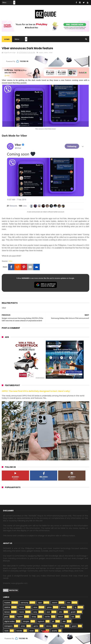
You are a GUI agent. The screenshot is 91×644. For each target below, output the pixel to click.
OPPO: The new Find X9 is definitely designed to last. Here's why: (36, 392)
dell (64, 622)
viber (51, 53)
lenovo (7, 612)
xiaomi (55, 603)
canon (61, 617)
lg (76, 608)
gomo (36, 627)
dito (61, 612)
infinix (63, 608)
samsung (24, 603)
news (46, 53)
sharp (34, 617)
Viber (10, 262)
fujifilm (20, 617)
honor (22, 608)
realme (7, 608)
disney (49, 627)
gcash (73, 612)
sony (35, 612)
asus (35, 608)
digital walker (10, 622)
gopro (74, 627)
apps (41, 53)
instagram (9, 627)
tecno (22, 612)
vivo (69, 603)
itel (73, 617)
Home (7, 39)
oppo (40, 603)
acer (48, 612)
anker (23, 627)
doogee (26, 622)
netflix (47, 617)
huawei (7, 603)
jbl (53, 622)
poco (6, 617)
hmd (62, 627)
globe (49, 608)
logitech (41, 622)
